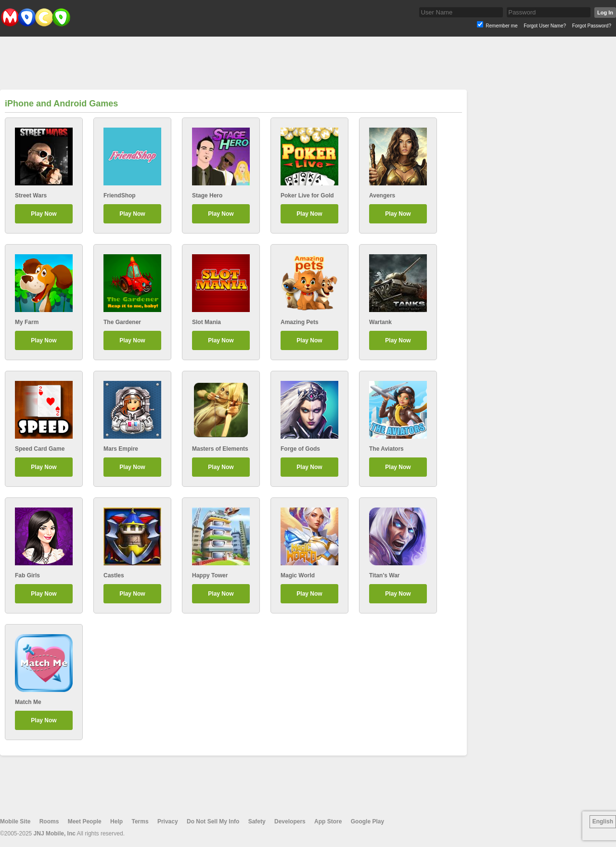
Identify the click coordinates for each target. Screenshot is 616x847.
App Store (328, 821)
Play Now (44, 214)
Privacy (168, 821)
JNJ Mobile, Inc (55, 834)
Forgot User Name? (545, 26)
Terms (140, 821)
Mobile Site (15, 821)
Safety (257, 821)
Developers (290, 821)
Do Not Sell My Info (213, 821)
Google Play (367, 821)
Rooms (49, 821)
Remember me (501, 26)
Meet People (85, 821)
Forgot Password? (592, 26)
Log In (605, 13)
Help (116, 821)
